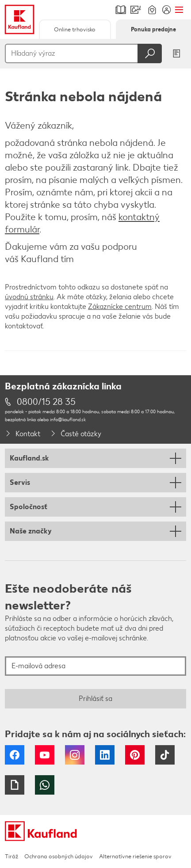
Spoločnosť (29, 507)
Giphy (15, 785)
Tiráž (11, 856)
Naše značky (31, 531)
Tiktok (165, 755)
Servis (20, 482)
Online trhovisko (75, 29)
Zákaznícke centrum (120, 306)
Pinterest (135, 755)
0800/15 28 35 (46, 402)
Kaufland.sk (29, 458)
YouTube (45, 755)
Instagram (75, 755)
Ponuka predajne (153, 29)
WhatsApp (45, 785)
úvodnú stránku (29, 297)
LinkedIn (105, 755)
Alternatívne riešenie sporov (135, 856)
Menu (179, 10)
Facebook (15, 755)
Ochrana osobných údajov (59, 856)
